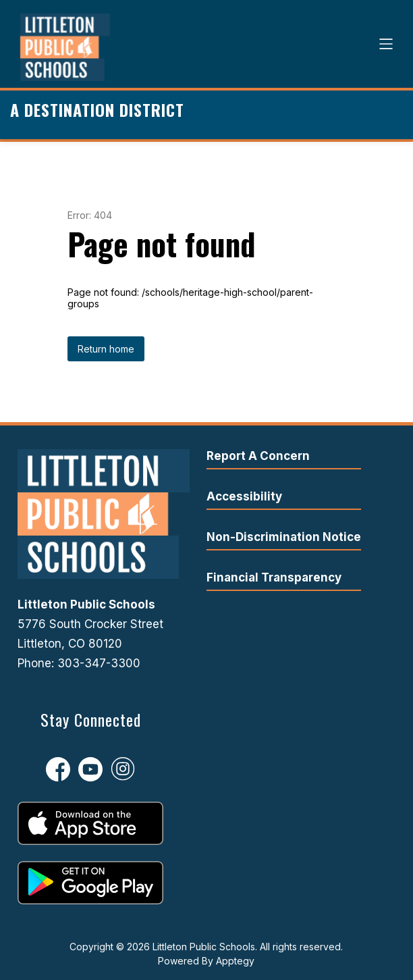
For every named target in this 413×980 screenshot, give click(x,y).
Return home (106, 349)
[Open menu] (386, 44)
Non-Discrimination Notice (284, 537)
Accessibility (244, 496)
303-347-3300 (99, 663)
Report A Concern (258, 456)
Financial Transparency (274, 577)
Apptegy (235, 961)
